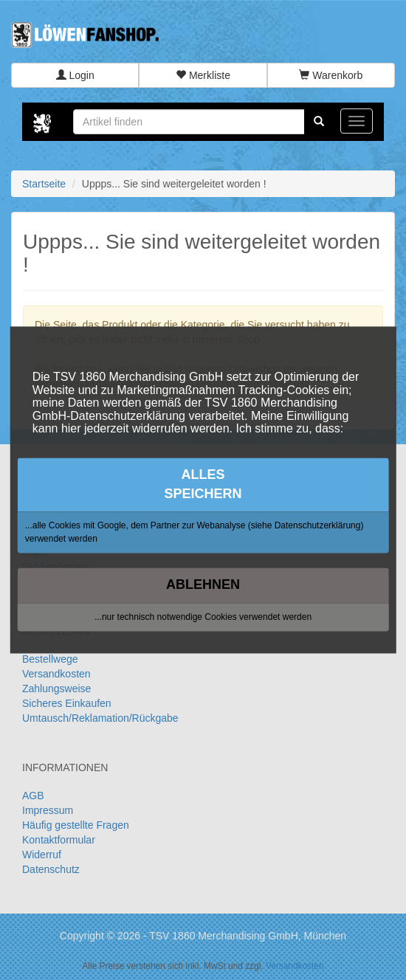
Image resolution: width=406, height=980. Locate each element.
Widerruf (42, 855)
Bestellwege (50, 659)
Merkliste (203, 75)
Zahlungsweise (56, 689)
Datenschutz (51, 869)
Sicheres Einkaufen (67, 703)
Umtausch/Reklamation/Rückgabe (100, 718)
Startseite (44, 184)
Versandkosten (56, 674)
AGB (33, 796)
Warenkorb (331, 75)
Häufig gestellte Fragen (76, 825)
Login (75, 75)
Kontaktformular (59, 840)
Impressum (48, 810)
